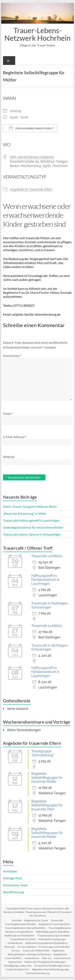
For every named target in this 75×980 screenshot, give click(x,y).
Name (8, 413)
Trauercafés (57, 920)
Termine (16, 951)
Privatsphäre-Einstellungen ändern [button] (53, 966)
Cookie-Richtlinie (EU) (17, 969)
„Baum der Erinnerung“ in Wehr (25, 513)
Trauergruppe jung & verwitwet (54, 935)
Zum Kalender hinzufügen (30, 128)
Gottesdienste (32, 958)
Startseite (17, 920)
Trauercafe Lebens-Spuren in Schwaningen (32, 534)
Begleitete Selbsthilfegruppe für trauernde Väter (47, 805)
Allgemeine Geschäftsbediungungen (51, 969)
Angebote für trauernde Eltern (31, 189)
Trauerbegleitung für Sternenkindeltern (25, 928)
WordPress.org (13, 892)
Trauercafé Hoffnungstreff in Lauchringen (31, 520)
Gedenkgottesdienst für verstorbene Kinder (33, 527)
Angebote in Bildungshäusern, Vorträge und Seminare (36, 952)
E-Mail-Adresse (15, 437)
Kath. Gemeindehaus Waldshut (32, 157)
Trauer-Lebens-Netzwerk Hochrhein (37, 34)
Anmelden (10, 871)
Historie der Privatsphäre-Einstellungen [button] (45, 962)
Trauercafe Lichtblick (47, 556)
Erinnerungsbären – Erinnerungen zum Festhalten (44, 947)
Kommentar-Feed (15, 885)
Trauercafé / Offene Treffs (36, 951)
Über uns (47, 958)
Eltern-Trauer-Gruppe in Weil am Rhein (30, 506)
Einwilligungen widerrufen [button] (18, 966)
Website (9, 457)
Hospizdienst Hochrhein (23, 939)
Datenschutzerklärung (38, 973)
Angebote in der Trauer (36, 920)
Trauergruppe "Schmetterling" (43, 753)
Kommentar (12, 356)
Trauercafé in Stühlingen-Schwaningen (50, 605)
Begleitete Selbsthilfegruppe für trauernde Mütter (47, 778)
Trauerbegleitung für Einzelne (20, 924)
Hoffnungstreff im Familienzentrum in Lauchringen (45, 580)
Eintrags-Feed (13, 878)
